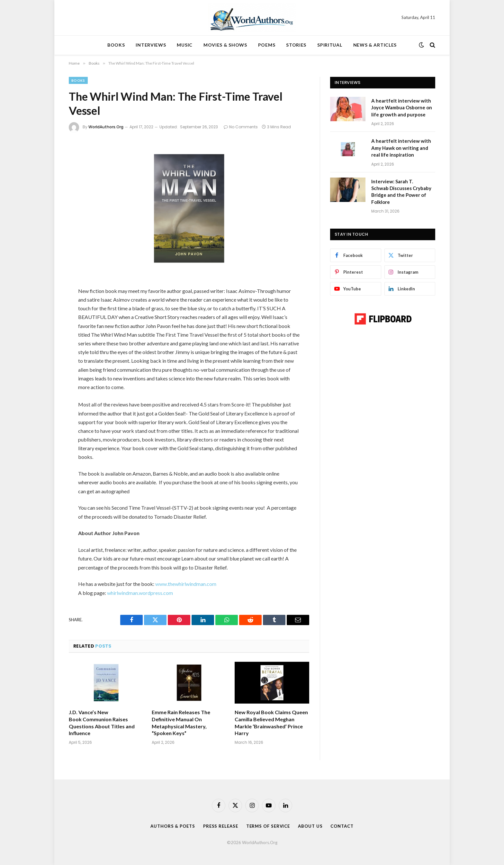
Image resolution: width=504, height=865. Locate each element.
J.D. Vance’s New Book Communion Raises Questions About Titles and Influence (102, 723)
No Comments (241, 127)
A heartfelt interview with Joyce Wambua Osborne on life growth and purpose (402, 108)
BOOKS (116, 45)
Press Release (221, 826)
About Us (310, 826)
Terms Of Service (268, 826)
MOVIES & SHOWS (225, 45)
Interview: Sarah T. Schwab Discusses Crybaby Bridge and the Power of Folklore (401, 192)
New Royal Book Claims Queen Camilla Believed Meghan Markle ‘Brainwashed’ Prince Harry (271, 723)
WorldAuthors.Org (106, 127)
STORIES (296, 45)
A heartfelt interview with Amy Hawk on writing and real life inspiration (401, 148)
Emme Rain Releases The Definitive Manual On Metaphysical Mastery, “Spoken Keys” (181, 723)
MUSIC (185, 45)
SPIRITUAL (330, 45)
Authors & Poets (173, 826)
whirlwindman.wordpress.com (140, 593)
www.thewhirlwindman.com (186, 584)
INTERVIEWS (151, 45)
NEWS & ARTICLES (375, 45)
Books (78, 80)
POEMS (267, 45)
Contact (342, 826)
